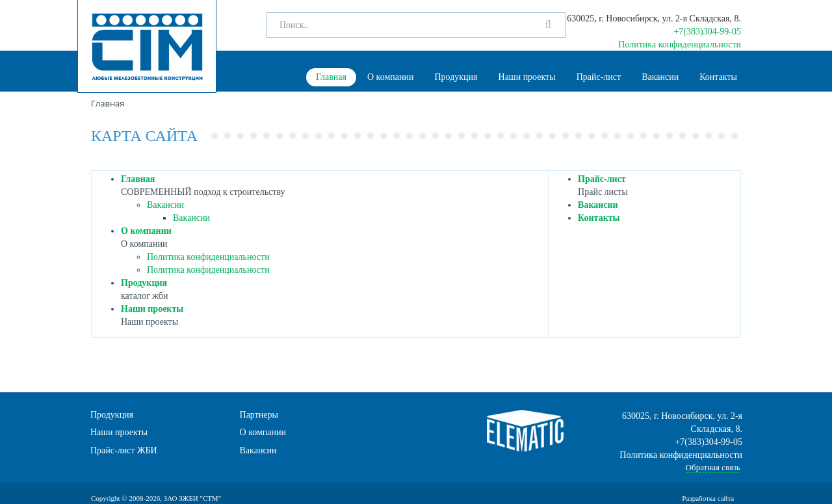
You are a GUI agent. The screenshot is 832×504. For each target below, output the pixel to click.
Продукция (456, 77)
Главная (331, 77)
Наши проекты (527, 77)
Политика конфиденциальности (680, 44)
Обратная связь (713, 467)
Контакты (718, 77)
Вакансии (660, 77)
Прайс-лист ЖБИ (124, 450)
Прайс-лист (599, 77)
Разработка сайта (709, 498)
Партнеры (259, 415)
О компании (390, 77)
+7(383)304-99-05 (707, 31)
